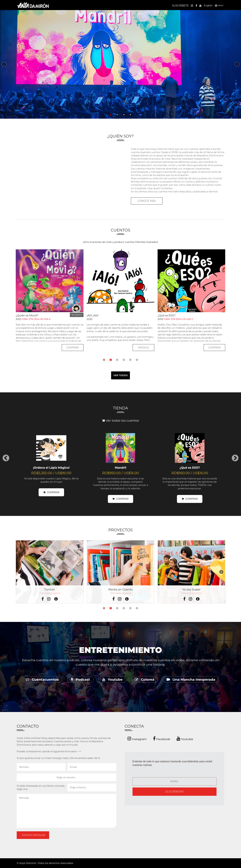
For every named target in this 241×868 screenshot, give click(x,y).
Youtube (112, 679)
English (208, 6)
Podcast (80, 679)
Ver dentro (77, 315)
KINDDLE (144, 348)
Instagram (137, 739)
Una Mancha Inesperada (191, 679)
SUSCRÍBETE (180, 6)
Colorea (145, 679)
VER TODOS (120, 375)
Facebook (162, 739)
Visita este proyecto (50, 593)
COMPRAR (73, 348)
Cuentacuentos (42, 679)
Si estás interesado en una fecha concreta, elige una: (41, 787)
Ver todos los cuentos (120, 421)
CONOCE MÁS (147, 201)
